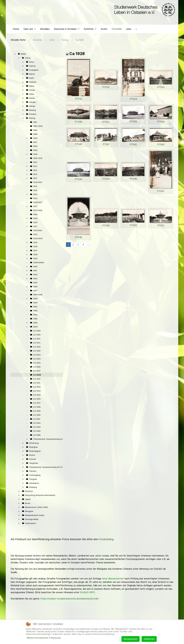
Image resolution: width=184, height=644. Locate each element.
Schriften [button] (90, 30)
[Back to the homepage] (144, 10)
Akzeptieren (131, 639)
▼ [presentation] (15, 55)
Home (16, 30)
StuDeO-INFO (87, 593)
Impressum (56, 638)
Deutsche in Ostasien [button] (67, 30)
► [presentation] (23, 63)
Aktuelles (45, 30)
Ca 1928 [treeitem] (37, 376)
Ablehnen (149, 639)
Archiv (104, 30)
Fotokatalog (106, 540)
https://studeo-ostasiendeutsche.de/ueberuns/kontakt (70, 599)
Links (129, 30)
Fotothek (117, 30)
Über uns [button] (30, 30)
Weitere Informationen (38, 638)
